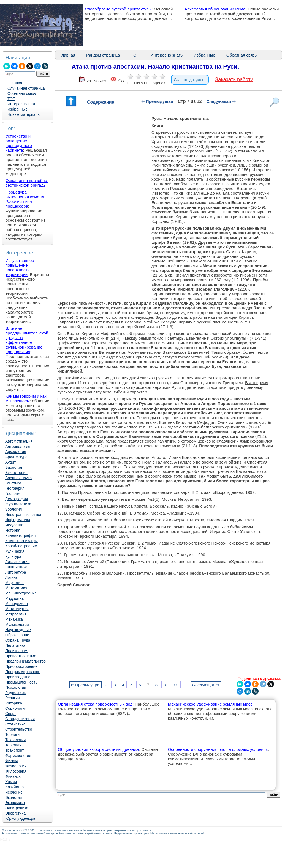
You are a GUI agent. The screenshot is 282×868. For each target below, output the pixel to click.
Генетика (13, 483)
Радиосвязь (16, 693)
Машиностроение (21, 593)
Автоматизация (19, 441)
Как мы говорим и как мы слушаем (26, 398)
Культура (13, 556)
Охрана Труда (18, 640)
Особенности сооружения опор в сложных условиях (218, 749)
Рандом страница (103, 55)
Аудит (10, 462)
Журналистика (18, 504)
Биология (14, 467)
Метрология (16, 614)
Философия (16, 771)
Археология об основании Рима (215, 9)
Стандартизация (20, 719)
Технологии (15, 740)
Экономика (15, 803)
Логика (11, 577)
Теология (13, 735)
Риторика (14, 703)
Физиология (16, 766)
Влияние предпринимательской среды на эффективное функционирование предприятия (27, 340)
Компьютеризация (21, 541)
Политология (17, 651)
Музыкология (17, 625)
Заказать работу (234, 79)
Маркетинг (15, 583)
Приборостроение (21, 666)
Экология (13, 797)
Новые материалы (24, 114)
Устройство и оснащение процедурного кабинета (19, 143)
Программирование (23, 672)
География (15, 488)
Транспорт (14, 750)
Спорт (11, 714)
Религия (13, 698)
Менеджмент (17, 604)
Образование (17, 635)
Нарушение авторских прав (131, 833)
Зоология (13, 509)
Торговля (13, 745)
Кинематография (20, 535)
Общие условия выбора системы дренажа (98, 749)
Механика (14, 619)
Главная (15, 83)
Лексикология (17, 562)
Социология (16, 708)
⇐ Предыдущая (157, 101)
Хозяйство (14, 787)
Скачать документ (190, 80)
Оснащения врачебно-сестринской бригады (27, 183)
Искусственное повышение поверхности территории (20, 267)
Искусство (14, 525)
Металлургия (17, 609)
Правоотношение (21, 656)
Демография (17, 499)
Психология (16, 687)
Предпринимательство (25, 661)
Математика (16, 588)
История (13, 530)
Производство (18, 677)
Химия (11, 782)
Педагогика (15, 645)
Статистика (15, 724)
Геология (13, 494)
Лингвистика (16, 567)
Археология (16, 452)
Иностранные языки (23, 515)
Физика (12, 761)
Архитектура (16, 457)
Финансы (13, 776)
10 (174, 685)
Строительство (19, 729)
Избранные (17, 109)
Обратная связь (22, 93)
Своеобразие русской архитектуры (118, 9)
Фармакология (18, 756)
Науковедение (18, 630)
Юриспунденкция (21, 818)
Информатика (18, 520)
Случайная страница (26, 88)
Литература (16, 572)
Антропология (18, 446)
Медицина (14, 598)
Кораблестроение (21, 546)
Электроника (17, 808)
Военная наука (18, 478)
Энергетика (15, 813)
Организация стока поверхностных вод (95, 704)
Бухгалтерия (16, 473)
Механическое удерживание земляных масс (210, 704)
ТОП (11, 99)
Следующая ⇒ (221, 101)
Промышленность (21, 682)
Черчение (14, 792)
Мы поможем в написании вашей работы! (177, 833)
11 (185, 685)
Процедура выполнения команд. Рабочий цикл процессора (25, 199)
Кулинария (15, 551)
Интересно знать (22, 104)
